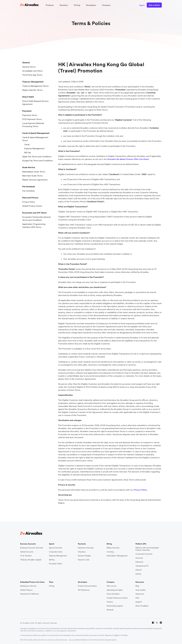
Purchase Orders (56, 564)
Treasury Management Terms (34, 86)
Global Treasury (26, 590)
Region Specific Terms (31, 90)
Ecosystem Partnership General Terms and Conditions (35, 218)
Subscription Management (117, 556)
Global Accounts (27, 552)
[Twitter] (157, 623)
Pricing (77, 5)
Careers (110, 602)
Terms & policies (113, 594)
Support (139, 602)
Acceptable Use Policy (31, 71)
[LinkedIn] (161, 623)
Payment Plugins (84, 556)
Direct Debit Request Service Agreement (34, 103)
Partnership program (115, 606)
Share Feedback (142, 606)
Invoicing (110, 552)
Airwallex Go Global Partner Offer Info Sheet (128, 159)
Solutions (64, 5)
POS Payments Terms (31, 119)
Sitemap (54, 623)
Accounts (139, 558)
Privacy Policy (28, 202)
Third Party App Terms (31, 75)
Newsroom (140, 594)
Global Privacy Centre (31, 206)
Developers (91, 5)
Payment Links (84, 560)
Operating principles (115, 590)
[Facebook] (153, 623)
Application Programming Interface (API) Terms (33, 226)
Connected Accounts (144, 554)
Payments (139, 562)
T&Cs (116, 635)
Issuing (138, 574)
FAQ (137, 598)
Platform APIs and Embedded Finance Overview (147, 549)
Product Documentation (87, 586)
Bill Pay (27, 152)
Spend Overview (56, 548)
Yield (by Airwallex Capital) (31, 560)
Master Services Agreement (34, 180)
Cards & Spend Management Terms (34, 139)
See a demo (154, 5)
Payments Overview (86, 548)
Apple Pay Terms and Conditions (36, 156)
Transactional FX (142, 566)
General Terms (28, 67)
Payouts (139, 570)
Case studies (140, 590)
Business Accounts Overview (32, 548)
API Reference (84, 590)
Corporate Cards (56, 552)
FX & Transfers (26, 556)
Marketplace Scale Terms (33, 172)
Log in (142, 5)
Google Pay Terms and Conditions (36, 161)
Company (106, 5)
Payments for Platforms (29, 594)
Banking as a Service (28, 586)
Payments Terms (29, 115)
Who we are (112, 586)
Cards (26, 144)
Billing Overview (113, 548)
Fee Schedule (27, 191)
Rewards (110, 610)
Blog (137, 586)
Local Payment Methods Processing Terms (32, 125)
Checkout (82, 552)
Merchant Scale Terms (31, 176)
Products (50, 5)
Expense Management (33, 148)
